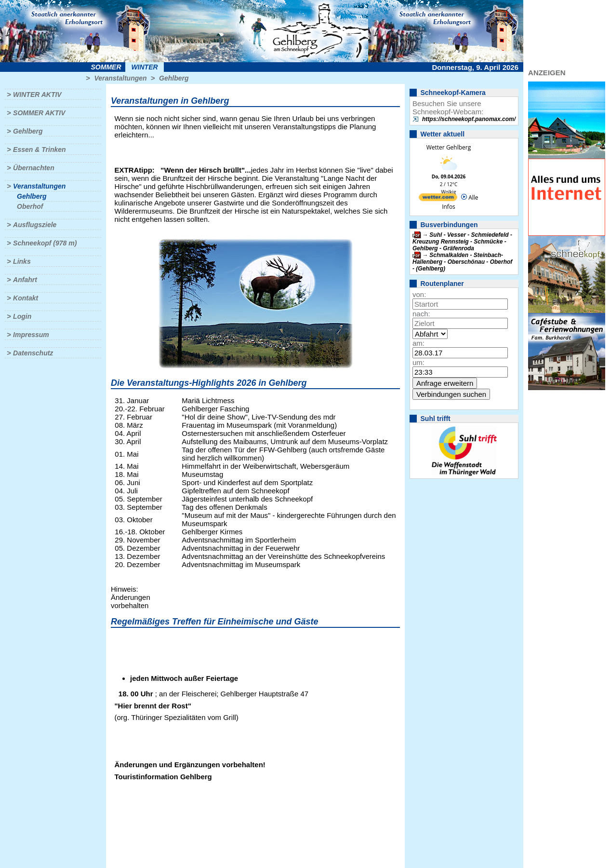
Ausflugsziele (35, 225)
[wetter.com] (438, 199)
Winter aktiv (37, 95)
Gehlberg (174, 78)
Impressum (31, 335)
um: (418, 362)
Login (22, 316)
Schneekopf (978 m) (45, 243)
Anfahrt (25, 280)
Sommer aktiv (39, 113)
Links (22, 261)
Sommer (106, 67)
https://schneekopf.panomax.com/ (469, 119)
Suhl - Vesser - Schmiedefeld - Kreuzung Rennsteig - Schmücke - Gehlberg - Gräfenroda (462, 242)
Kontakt (26, 298)
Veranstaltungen (120, 78)
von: (419, 294)
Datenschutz (33, 353)
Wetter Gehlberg (449, 147)
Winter (144, 67)
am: (418, 343)
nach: (421, 314)
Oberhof (30, 206)
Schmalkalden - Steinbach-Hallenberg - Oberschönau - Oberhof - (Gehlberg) (462, 262)
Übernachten (34, 168)
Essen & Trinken (39, 149)
